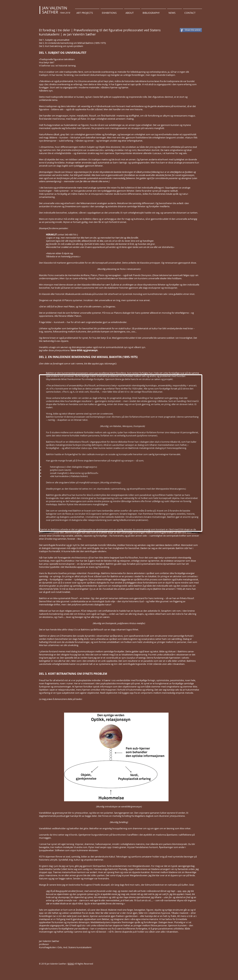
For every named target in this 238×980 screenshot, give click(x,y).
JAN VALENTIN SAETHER (55, 10)
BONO (71, 964)
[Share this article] (191, 30)
